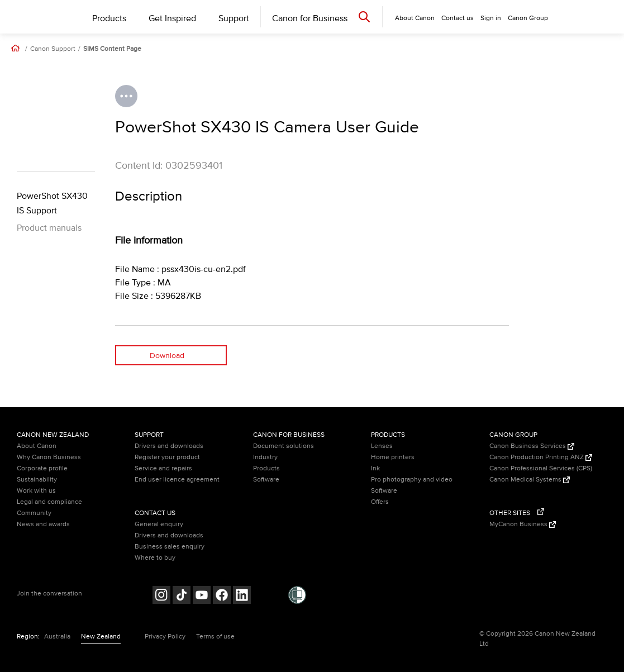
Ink (375, 468)
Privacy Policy (165, 637)
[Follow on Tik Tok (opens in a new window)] (182, 596)
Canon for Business (310, 18)
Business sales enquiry (170, 547)
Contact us (458, 18)
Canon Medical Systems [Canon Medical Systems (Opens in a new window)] (530, 480)
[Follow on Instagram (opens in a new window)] (161, 596)
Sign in (491, 18)
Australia (57, 637)
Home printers (393, 457)
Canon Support (53, 49)
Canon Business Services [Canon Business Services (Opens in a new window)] (532, 446)
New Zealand (101, 637)
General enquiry (159, 524)
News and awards (43, 524)
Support (234, 18)
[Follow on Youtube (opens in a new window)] (202, 596)
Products (109, 18)
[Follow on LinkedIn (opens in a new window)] (242, 596)
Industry (265, 457)
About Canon (37, 446)
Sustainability (37, 480)
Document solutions (284, 446)
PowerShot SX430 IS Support (52, 203)
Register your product (167, 457)
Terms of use (215, 637)
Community (34, 513)
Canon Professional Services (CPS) (541, 468)
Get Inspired (172, 18)
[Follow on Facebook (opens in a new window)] (222, 596)
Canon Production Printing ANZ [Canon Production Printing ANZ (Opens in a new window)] (541, 457)
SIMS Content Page (112, 49)
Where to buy (155, 558)
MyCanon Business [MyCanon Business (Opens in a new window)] (523, 524)
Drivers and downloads (169, 446)
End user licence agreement (177, 480)
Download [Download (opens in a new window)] (167, 356)
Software (266, 480)
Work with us (36, 491)
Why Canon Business (49, 457)
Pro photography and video (412, 480)
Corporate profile (42, 468)
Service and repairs (163, 468)
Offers (380, 502)
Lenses (382, 446)
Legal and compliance (49, 502)
